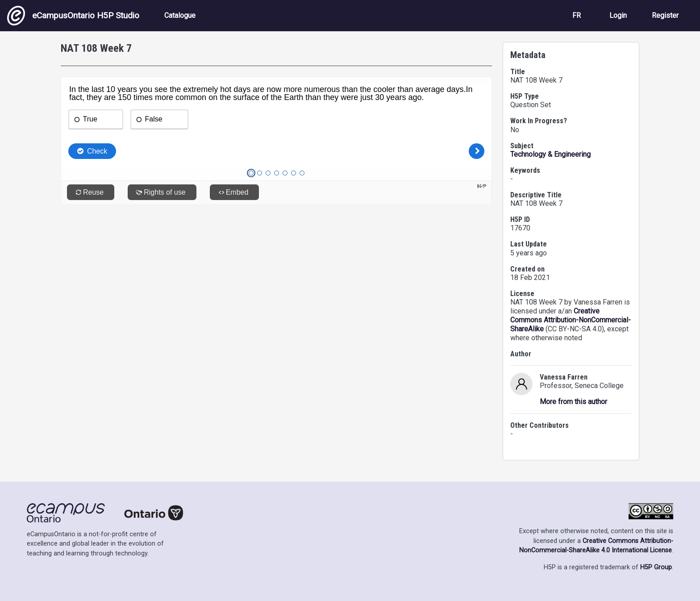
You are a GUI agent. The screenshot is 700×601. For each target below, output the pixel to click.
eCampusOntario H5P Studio (73, 16)
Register (665, 15)
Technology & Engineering (550, 154)
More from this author (573, 402)
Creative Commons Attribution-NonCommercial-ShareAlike (571, 320)
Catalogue (180, 15)
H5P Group (656, 567)
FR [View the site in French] (577, 15)
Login (618, 15)
